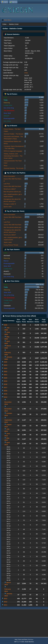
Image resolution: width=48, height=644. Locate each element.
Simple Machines (29, 642)
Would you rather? (10, 189)
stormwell (7, 256)
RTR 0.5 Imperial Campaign (13, 151)
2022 (6, 372)
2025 (6, 362)
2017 (6, 387)
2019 (6, 381)
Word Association (9, 176)
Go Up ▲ (31, 639)
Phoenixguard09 (9, 118)
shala (26, 73)
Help (16, 639)
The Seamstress (9, 111)
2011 (6, 605)
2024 (6, 365)
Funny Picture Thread (11, 245)
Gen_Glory (7, 121)
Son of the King (9, 108)
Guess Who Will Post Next (12, 186)
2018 (6, 384)
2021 (6, 375)
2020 (6, 378)
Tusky (6, 100)
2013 (6, 599)
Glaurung (7, 103)
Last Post (7, 184)
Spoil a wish (8, 207)
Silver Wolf (7, 113)
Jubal (5, 97)
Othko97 (6, 116)
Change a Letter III (10, 204)
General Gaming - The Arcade (14, 168)
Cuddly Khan (8, 105)
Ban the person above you (12, 192)
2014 (6, 397)
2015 (6, 394)
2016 (6, 391)
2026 (6, 325)
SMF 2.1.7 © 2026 (19, 642)
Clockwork (7, 274)
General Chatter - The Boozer (14, 134)
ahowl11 (6, 271)
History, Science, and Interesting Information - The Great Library (13, 156)
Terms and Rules (23, 639)
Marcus (6, 261)
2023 (6, 368)
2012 (6, 602)
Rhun (6, 166)
